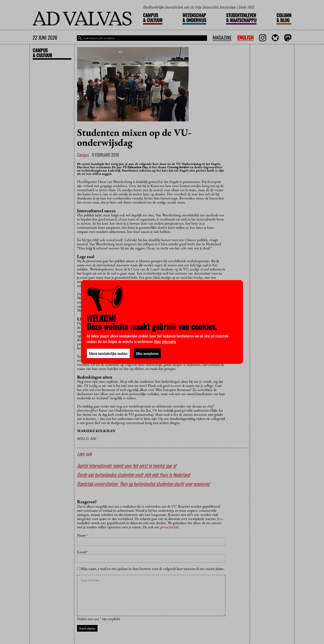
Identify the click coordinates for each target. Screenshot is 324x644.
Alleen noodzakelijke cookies (108, 353)
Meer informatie (165, 341)
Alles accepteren (147, 353)
